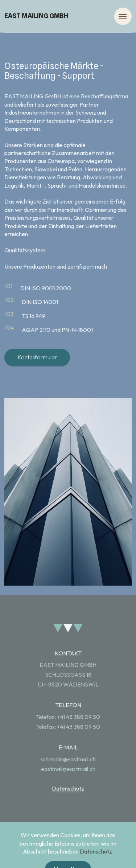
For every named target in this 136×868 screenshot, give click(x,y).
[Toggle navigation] (123, 16)
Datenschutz (68, 802)
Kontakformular (37, 371)
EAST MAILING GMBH (36, 16)
